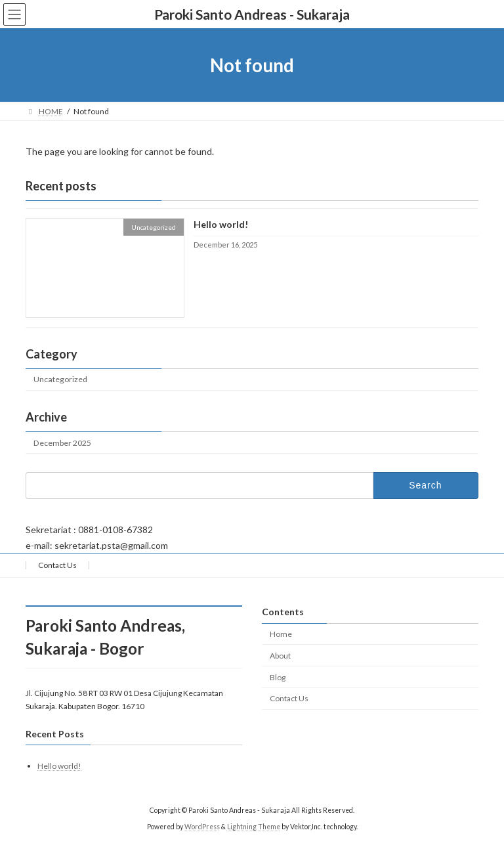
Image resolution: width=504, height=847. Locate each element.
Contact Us (57, 565)
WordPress (202, 827)
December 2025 (62, 443)
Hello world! (221, 225)
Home (281, 634)
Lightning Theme (254, 827)
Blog (278, 677)
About (280, 656)
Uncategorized (60, 380)
